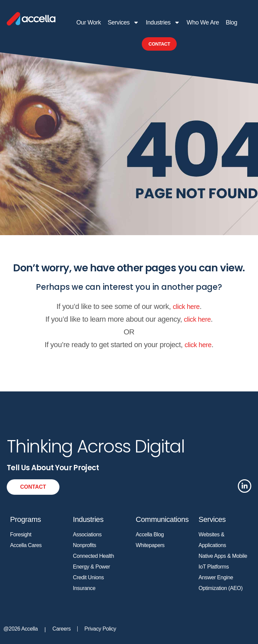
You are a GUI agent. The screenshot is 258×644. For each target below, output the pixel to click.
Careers (61, 629)
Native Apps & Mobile (223, 556)
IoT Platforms (214, 567)
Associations (87, 534)
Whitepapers (150, 545)
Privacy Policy (100, 629)
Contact (159, 44)
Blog (231, 22)
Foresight (21, 534)
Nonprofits (84, 545)
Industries (163, 22)
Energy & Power (91, 567)
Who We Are (203, 22)
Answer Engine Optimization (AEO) (221, 583)
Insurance (84, 588)
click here (186, 307)
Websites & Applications (212, 540)
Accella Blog (150, 534)
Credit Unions (88, 577)
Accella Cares (26, 545)
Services (123, 22)
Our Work (89, 22)
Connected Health (93, 556)
